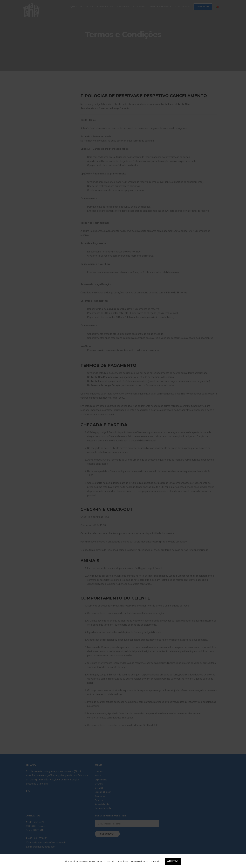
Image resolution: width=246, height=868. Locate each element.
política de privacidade (149, 861)
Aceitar (173, 861)
